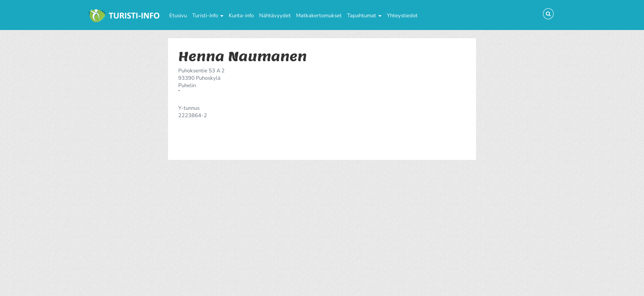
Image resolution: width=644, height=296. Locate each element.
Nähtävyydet (275, 16)
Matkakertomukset (319, 16)
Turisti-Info (208, 16)
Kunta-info (241, 16)
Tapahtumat (364, 16)
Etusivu (178, 16)
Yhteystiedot (402, 16)
